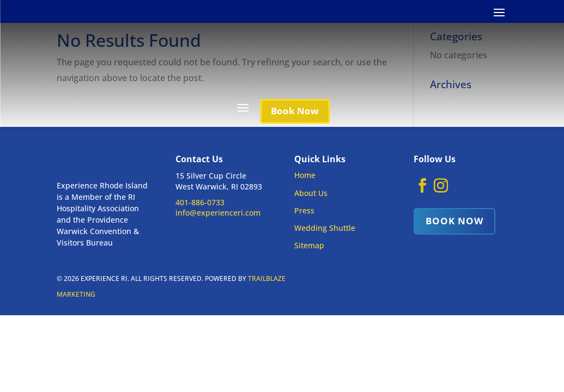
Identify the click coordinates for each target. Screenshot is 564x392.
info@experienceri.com (218, 213)
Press (304, 210)
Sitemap (309, 245)
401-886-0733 (200, 202)
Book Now (295, 111)
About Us (311, 193)
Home (305, 175)
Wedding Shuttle (325, 228)
